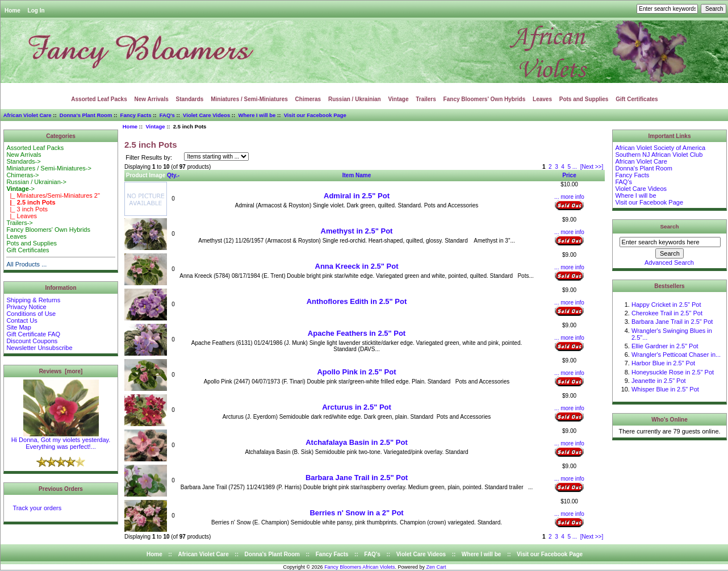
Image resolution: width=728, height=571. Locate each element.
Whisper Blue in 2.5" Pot (665, 389)
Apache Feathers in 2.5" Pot (357, 333)
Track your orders (37, 508)
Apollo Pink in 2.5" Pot (356, 372)
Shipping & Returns (33, 300)
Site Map (18, 327)
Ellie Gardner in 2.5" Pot (665, 346)
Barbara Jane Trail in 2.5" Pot (357, 478)
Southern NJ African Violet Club (659, 155)
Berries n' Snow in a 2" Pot (356, 513)
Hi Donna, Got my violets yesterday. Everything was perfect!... (61, 440)
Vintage (155, 126)
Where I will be (257, 115)
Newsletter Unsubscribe (39, 348)
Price (569, 175)
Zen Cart (436, 567)
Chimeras (308, 99)
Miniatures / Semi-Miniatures (249, 99)
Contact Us (22, 320)
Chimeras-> (22, 175)
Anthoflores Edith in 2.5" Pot (357, 301)
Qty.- (173, 175)
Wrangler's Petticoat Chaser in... (676, 355)
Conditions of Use (31, 314)
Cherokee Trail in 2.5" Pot (667, 313)
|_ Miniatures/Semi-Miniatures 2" (53, 195)
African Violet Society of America (660, 148)
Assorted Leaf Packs (99, 99)
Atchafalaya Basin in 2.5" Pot (357, 442)
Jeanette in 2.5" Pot (659, 381)
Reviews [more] (61, 371)
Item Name (357, 175)
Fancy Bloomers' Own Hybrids (485, 99)
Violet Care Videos (206, 115)
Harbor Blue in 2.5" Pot (663, 363)
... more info (569, 197)
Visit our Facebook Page (315, 115)
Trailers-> (19, 223)
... (575, 167)
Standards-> (23, 161)
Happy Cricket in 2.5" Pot (666, 305)
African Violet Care (28, 115)
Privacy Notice (26, 307)
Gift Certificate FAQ (33, 334)
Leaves (542, 99)
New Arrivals (152, 99)
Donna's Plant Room (86, 115)
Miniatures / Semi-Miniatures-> (49, 168)
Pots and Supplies (584, 99)
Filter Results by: (149, 157)
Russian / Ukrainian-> (36, 182)
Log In (36, 11)
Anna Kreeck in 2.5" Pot (357, 266)
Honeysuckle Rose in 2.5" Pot (673, 372)
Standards (190, 99)
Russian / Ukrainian (355, 99)
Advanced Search (669, 262)
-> (20, 189)
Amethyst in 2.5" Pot (357, 231)
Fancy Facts (136, 115)
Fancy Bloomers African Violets (359, 567)
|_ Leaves (22, 216)
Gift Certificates (637, 99)
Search (670, 226)
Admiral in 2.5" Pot (357, 196)
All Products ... (26, 264)
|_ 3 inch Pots (27, 209)
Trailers (426, 99)
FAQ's (167, 115)
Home (12, 11)
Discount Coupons (32, 341)
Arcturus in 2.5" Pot (357, 407)
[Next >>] (592, 167)
